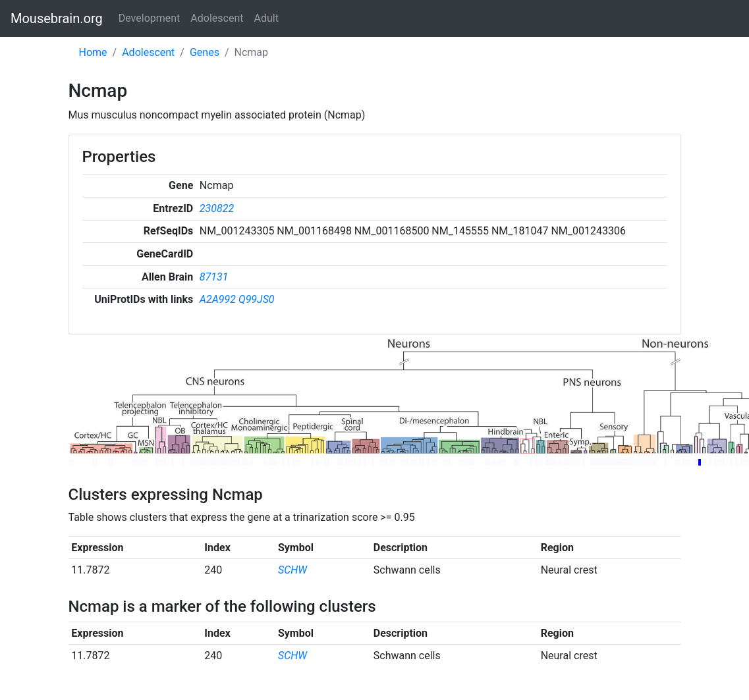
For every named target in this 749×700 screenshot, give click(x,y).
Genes (205, 52)
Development (150, 18)
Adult (266, 18)
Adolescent (217, 18)
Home (93, 52)
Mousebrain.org (57, 18)
